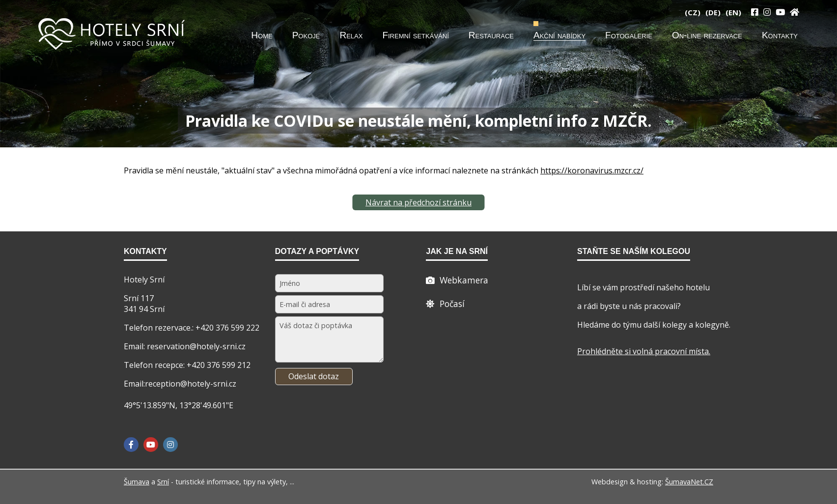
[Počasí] (445, 304)
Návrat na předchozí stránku (418, 202)
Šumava (137, 482)
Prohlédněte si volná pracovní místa (643, 351)
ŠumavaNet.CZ (689, 482)
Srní (163, 482)
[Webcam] (457, 280)
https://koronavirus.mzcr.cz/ (592, 170)
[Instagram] (767, 12)
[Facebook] (131, 445)
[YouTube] (780, 12)
